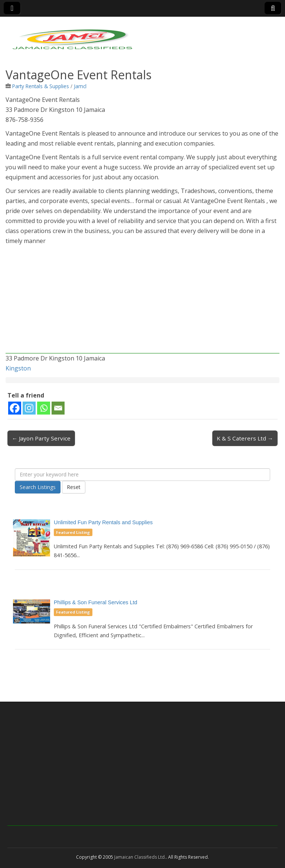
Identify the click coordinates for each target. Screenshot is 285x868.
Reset (74, 487)
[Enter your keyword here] (142, 475)
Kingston (18, 368)
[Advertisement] (142, 302)
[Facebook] (15, 408)
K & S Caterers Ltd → (245, 438)
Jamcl (80, 86)
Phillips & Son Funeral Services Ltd (96, 602)
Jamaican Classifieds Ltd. (140, 857)
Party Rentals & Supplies (41, 86)
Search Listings (38, 487)
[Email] (58, 408)
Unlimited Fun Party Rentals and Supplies (103, 522)
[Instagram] (29, 408)
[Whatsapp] (44, 408)
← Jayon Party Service (41, 438)
